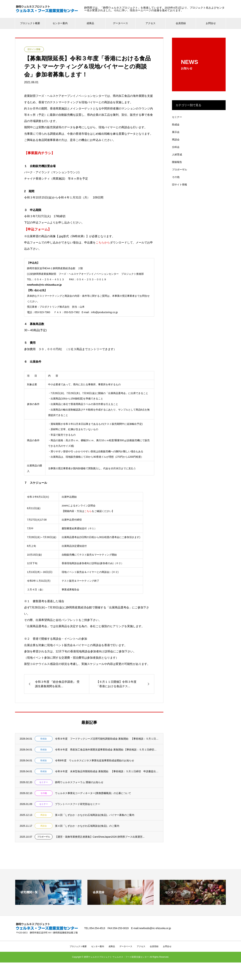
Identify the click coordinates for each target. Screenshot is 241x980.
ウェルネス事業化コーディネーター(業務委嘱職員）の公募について (93, 793)
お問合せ (211, 23)
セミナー (44, 782)
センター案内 (60, 23)
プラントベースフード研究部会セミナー (78, 804)
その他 (44, 793)
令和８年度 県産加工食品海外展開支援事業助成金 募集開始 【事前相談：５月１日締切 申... (107, 750)
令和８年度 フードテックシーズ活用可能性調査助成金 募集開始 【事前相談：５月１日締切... (107, 739)
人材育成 (177, 155)
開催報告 (177, 162)
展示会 (176, 132)
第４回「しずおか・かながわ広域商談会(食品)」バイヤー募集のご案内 (95, 815)
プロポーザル (44, 837)
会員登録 (181, 23)
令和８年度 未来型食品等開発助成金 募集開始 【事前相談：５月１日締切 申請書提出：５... (107, 771)
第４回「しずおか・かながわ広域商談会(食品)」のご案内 (87, 826)
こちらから (103, 242)
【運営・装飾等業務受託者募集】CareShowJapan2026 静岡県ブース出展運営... (100, 837)
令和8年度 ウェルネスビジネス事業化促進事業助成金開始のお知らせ (95, 760)
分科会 (176, 147)
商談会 (44, 815)
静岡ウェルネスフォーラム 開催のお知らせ (79, 782)
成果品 (90, 23)
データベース (121, 23)
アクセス (151, 23)
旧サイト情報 (34, 49)
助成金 (44, 739)
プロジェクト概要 (30, 23)
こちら (88, 511)
